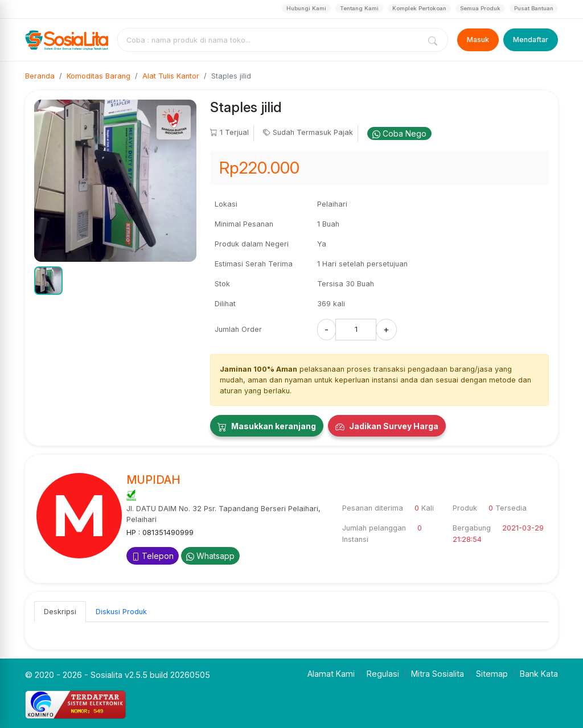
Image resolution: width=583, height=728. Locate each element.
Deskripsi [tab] (60, 612)
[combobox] (271, 40)
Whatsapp (210, 556)
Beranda (40, 76)
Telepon (153, 556)
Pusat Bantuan (534, 8)
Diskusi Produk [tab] (121, 612)
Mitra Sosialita (438, 674)
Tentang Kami (359, 8)
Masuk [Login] (478, 40)
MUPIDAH (153, 480)
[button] (48, 281)
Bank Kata (539, 674)
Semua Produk (480, 8)
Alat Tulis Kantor (171, 76)
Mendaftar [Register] (531, 40)
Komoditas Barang (98, 76)
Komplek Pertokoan (419, 8)
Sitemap (492, 674)
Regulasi (383, 674)
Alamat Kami (331, 674)
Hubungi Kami (306, 8)
